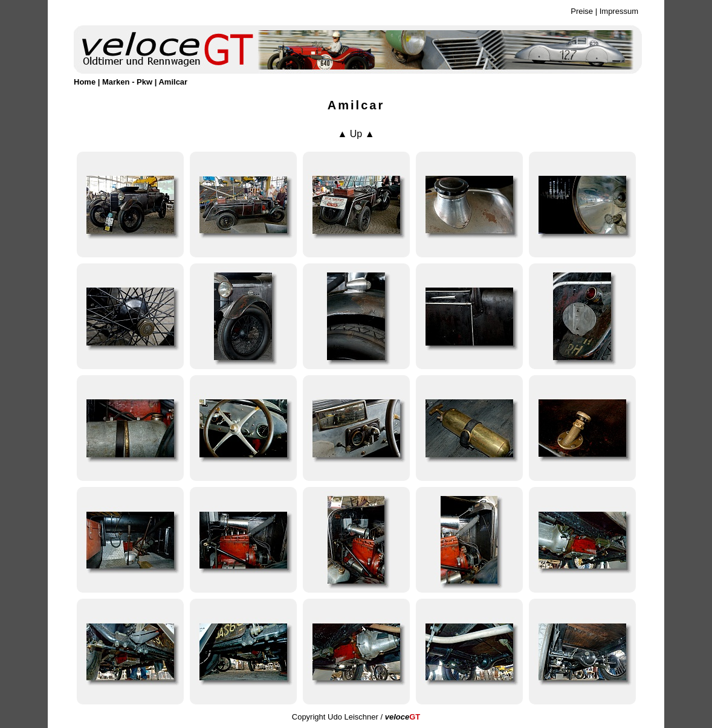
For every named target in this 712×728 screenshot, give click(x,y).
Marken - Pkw (127, 82)
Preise (582, 11)
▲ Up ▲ (356, 134)
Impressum (619, 11)
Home (85, 82)
